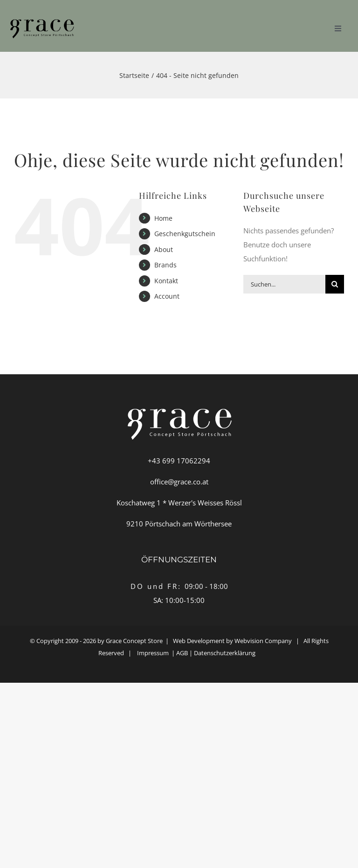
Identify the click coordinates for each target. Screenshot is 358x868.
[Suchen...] (284, 284)
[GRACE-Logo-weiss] (42, 17)
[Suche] (335, 284)
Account (167, 296)
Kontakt (166, 281)
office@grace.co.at (179, 482)
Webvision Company (263, 641)
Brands (165, 265)
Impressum (153, 653)
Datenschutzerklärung (227, 653)
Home (163, 218)
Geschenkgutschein (185, 234)
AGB (182, 653)
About (164, 249)
